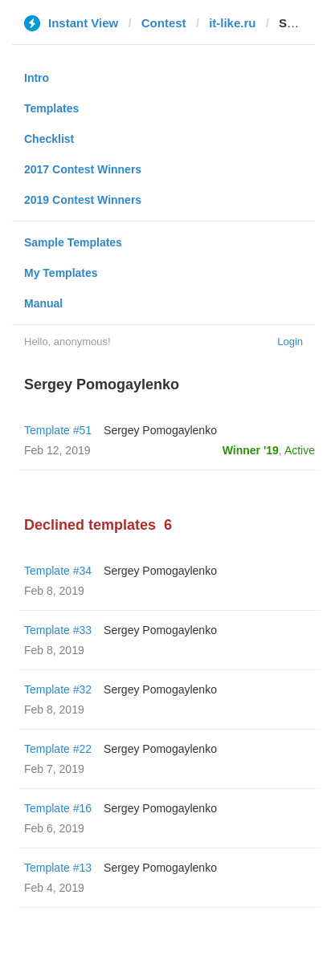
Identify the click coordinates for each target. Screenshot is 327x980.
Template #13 (58, 868)
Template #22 (58, 749)
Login (290, 342)
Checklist (49, 139)
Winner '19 (251, 450)
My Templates (61, 273)
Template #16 (58, 808)
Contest (164, 23)
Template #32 (58, 689)
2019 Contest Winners (83, 200)
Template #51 (58, 430)
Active (300, 450)
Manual (43, 303)
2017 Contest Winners (83, 169)
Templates (51, 108)
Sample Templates (73, 242)
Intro (37, 78)
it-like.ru (232, 23)
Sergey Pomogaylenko (160, 430)
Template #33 (58, 630)
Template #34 (58, 571)
